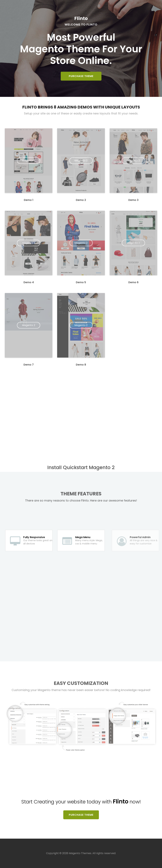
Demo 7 (29, 367)
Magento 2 (29, 163)
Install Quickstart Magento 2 (81, 467)
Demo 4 (29, 285)
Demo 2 (81, 202)
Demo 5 (81, 285)
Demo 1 (29, 202)
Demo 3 (133, 202)
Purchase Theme (81, 76)
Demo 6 (133, 285)
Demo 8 (81, 367)
